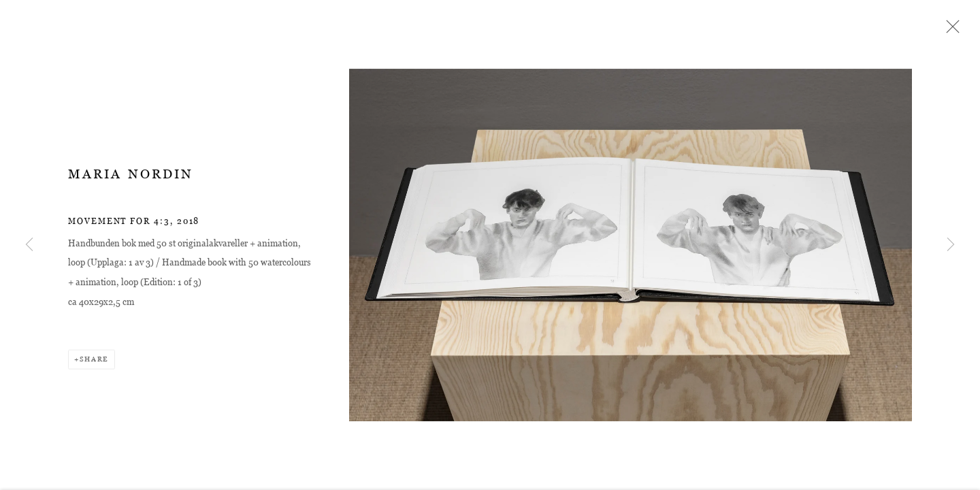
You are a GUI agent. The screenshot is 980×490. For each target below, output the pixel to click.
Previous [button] (29, 245)
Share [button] (94, 361)
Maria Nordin (131, 176)
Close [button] (949, 31)
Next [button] (951, 245)
